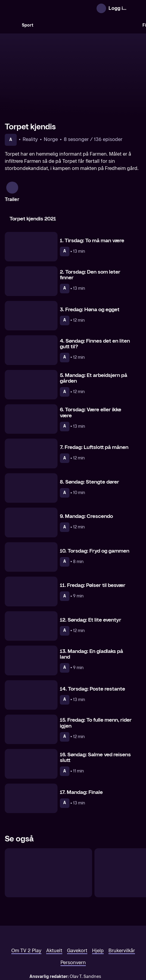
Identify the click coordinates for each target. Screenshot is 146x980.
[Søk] (11, 25)
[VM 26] (88, 25)
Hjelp (98, 918)
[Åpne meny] (136, 8)
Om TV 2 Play (26, 918)
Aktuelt (54, 918)
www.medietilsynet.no (110, 950)
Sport (28, 25)
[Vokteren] (48, 840)
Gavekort (77, 918)
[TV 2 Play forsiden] (49, 8)
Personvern (73, 930)
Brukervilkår (122, 918)
